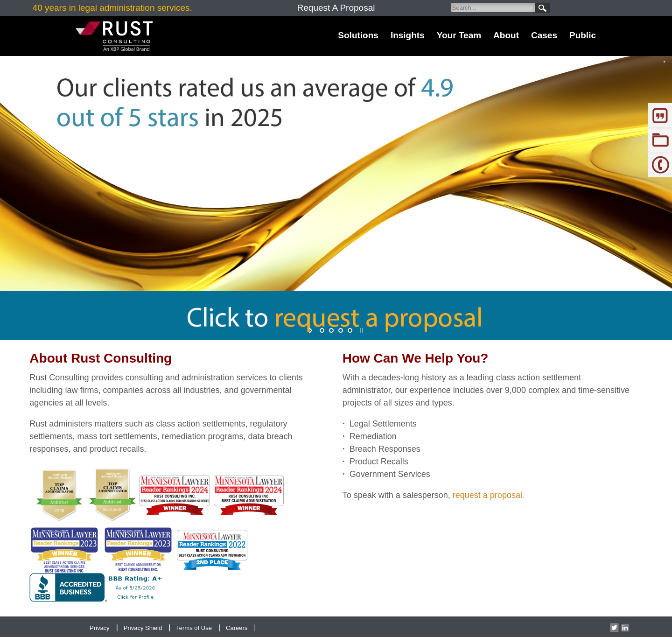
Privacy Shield (143, 628)
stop (360, 330)
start (311, 330)
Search (543, 8)
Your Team (459, 35)
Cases (544, 35)
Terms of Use (194, 628)
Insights (408, 35)
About (506, 35)
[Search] (493, 7)
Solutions (358, 35)
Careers (237, 628)
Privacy (100, 628)
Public (583, 35)
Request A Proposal (336, 8)
